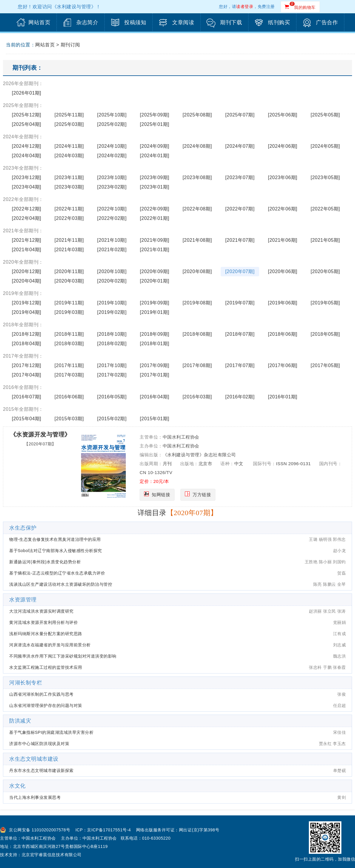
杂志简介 (87, 22)
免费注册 (266, 7)
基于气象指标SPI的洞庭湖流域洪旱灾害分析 (51, 732)
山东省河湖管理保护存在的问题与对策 (46, 705)
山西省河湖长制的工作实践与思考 (41, 694)
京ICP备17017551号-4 (109, 830)
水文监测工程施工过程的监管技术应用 (46, 667)
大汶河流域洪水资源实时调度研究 (41, 611)
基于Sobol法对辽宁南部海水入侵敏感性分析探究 (56, 551)
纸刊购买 (279, 22)
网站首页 (39, 22)
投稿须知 (135, 22)
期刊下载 (231, 22)
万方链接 (202, 495)
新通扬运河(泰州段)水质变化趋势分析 (45, 562)
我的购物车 (305, 7)
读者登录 (245, 7)
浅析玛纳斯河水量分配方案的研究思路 (46, 634)
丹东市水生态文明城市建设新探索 (41, 770)
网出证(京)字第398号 (199, 830)
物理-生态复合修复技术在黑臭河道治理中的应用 (55, 539)
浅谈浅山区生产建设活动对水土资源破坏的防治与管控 (61, 584)
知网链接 (161, 495)
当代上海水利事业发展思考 (35, 797)
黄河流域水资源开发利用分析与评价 (43, 622)
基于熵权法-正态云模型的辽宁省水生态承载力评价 (57, 573)
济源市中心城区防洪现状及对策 (39, 744)
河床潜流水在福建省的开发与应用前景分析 (50, 645)
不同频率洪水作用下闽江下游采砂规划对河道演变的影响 (63, 656)
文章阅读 (183, 22)
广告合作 (327, 22)
